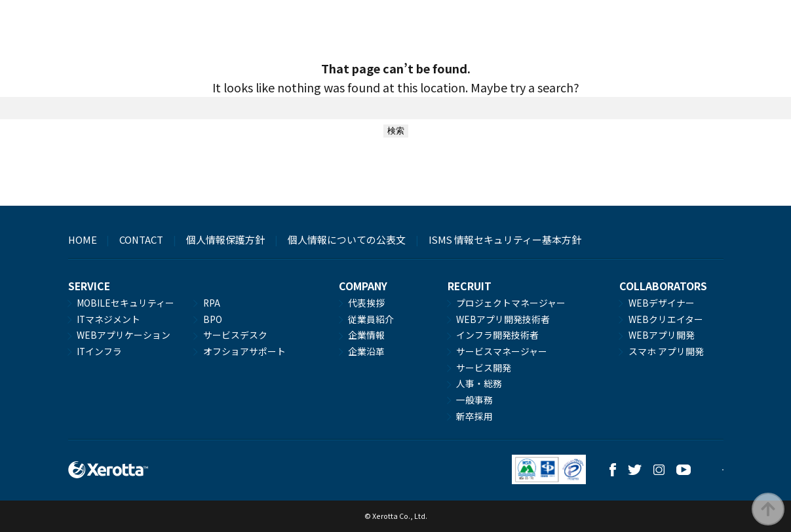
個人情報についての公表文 (347, 239)
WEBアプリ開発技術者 (503, 319)
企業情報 (366, 335)
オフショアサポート (244, 351)
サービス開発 (484, 368)
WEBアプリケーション (124, 335)
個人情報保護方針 (225, 239)
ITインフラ (99, 351)
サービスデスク (235, 335)
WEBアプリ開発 (662, 335)
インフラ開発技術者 (497, 335)
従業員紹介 (371, 319)
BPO (213, 319)
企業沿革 (366, 351)
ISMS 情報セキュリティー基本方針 (505, 239)
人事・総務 (479, 383)
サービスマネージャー (502, 351)
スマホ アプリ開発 (666, 351)
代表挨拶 (366, 303)
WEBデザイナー (662, 303)
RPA (212, 303)
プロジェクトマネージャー (511, 303)
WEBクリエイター (666, 319)
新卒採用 (474, 416)
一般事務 (474, 400)
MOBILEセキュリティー (125, 303)
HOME (83, 239)
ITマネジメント (108, 319)
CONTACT (141, 239)
